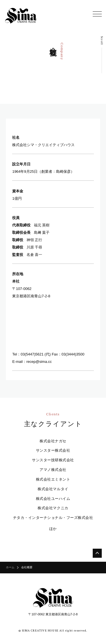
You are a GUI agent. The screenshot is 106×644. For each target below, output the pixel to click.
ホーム (10, 567)
